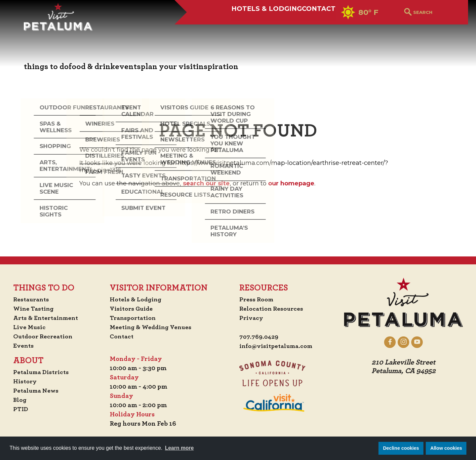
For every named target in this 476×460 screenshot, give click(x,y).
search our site (206, 183)
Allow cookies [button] (446, 448)
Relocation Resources (272, 309)
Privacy (252, 318)
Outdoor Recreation (40, 336)
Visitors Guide (132, 309)
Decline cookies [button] (401, 448)
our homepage (291, 183)
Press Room (257, 299)
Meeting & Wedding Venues (153, 327)
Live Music (26, 327)
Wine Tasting (31, 309)
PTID (17, 409)
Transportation (134, 318)
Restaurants (28, 299)
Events (20, 346)
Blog (16, 400)
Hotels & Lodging (242, 29)
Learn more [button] (179, 448)
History (21, 381)
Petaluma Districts (39, 372)
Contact (309, 29)
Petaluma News (33, 391)
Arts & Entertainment (44, 318)
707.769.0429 (260, 337)
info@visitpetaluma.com (278, 346)
